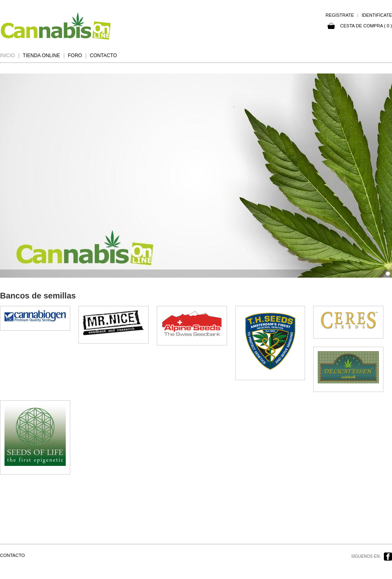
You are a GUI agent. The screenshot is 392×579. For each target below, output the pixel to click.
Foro (75, 56)
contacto (12, 555)
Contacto (103, 56)
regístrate (340, 15)
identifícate (377, 15)
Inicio (8, 56)
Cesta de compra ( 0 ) (360, 26)
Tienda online (41, 56)
